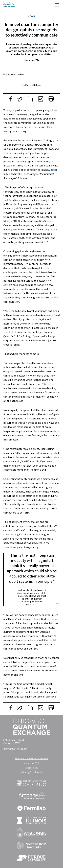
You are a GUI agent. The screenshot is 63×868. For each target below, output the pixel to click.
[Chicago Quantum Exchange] (9, 6)
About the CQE (32, 763)
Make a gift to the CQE (32, 772)
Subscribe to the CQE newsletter (32, 758)
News (32, 16)
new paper (51, 170)
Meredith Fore (33, 85)
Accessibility (32, 768)
